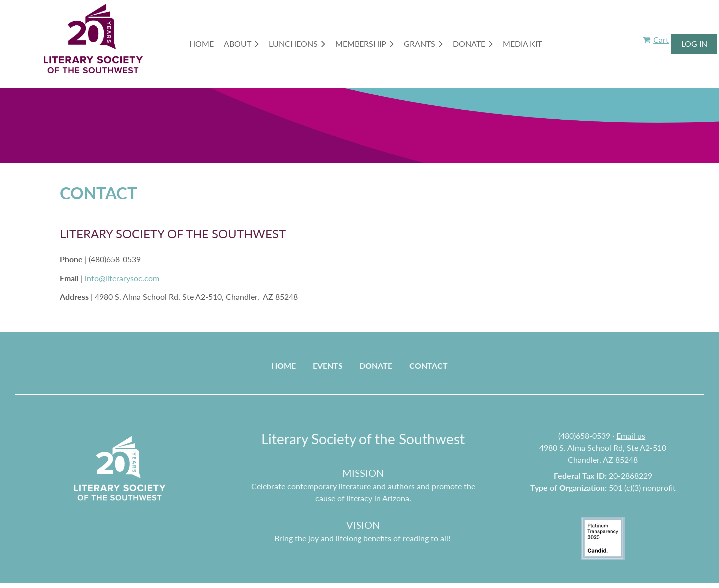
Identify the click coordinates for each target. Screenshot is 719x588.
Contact (429, 366)
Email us (631, 436)
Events (328, 366)
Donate (376, 366)
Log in (694, 44)
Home (283, 366)
